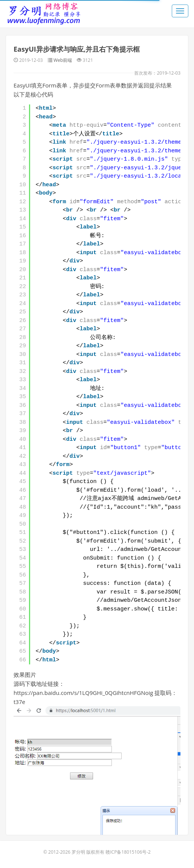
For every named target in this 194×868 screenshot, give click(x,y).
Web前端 (63, 60)
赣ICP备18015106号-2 (128, 852)
